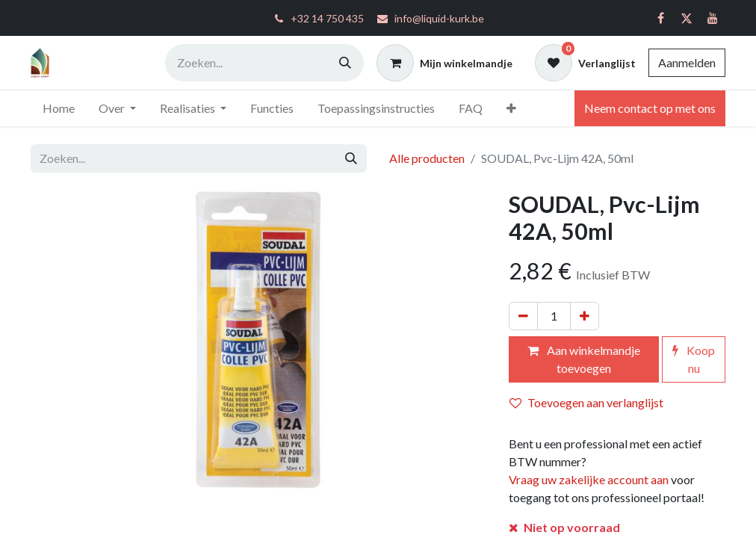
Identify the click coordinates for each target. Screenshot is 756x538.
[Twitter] (687, 18)
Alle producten (427, 158)
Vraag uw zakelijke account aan (589, 479)
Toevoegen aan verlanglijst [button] (586, 402)
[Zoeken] (345, 63)
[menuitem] (59, 108)
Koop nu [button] (694, 359)
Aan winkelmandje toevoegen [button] (584, 359)
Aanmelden (687, 62)
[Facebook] (660, 18)
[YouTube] (713, 18)
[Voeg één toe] (585, 316)
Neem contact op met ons (650, 108)
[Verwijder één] (523, 316)
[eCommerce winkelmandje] (444, 63)
